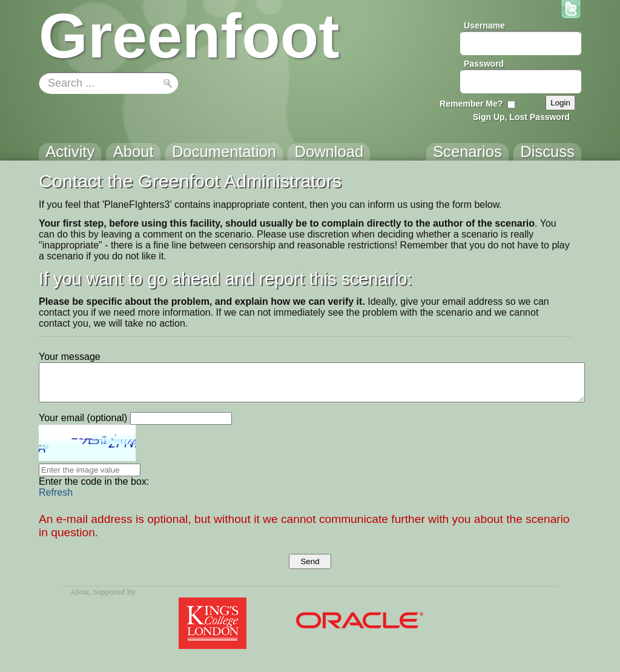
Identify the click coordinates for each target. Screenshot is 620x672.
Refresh (56, 492)
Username (484, 25)
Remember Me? (471, 104)
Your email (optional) (83, 418)
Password (484, 64)
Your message (70, 357)
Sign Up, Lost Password (521, 117)
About (79, 592)
